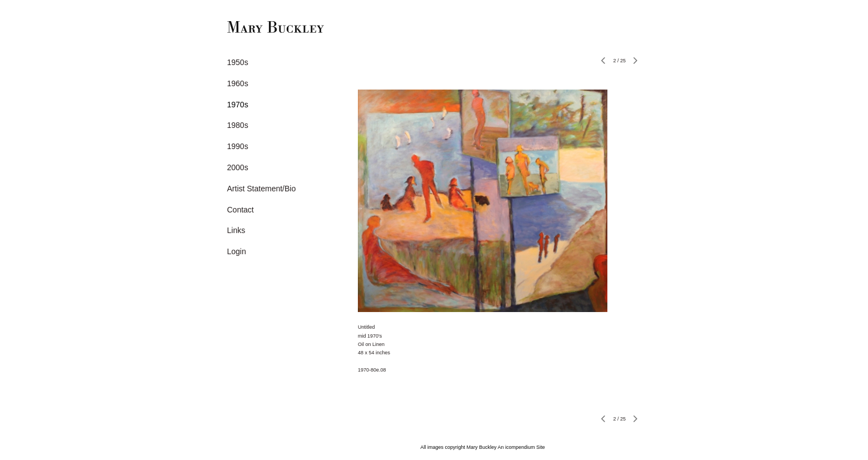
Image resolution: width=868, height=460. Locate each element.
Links (236, 230)
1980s (238, 125)
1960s (238, 83)
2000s (238, 167)
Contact (241, 210)
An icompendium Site (522, 447)
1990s (238, 146)
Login (237, 251)
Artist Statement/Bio (262, 189)
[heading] (255, 28)
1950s (238, 62)
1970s (238, 105)
